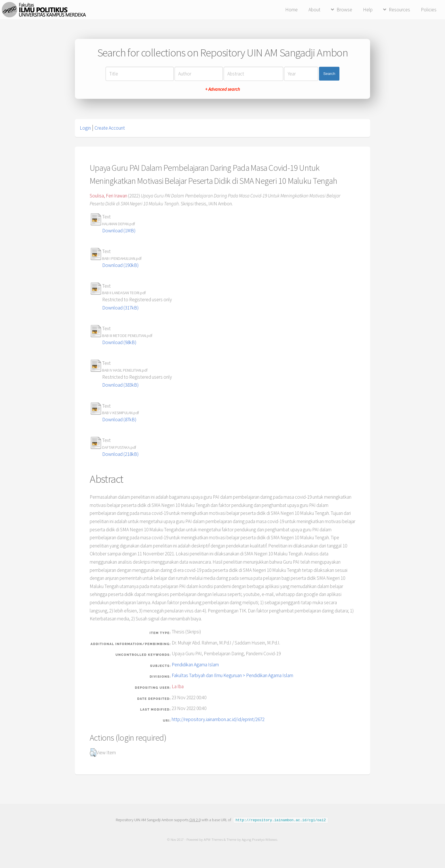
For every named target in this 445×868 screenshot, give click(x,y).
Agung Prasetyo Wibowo (259, 839)
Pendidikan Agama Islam (195, 665)
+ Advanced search (222, 89)
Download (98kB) (119, 342)
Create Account (110, 128)
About (314, 10)
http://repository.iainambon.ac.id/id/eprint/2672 (218, 719)
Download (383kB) (120, 385)
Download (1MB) (119, 231)
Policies (429, 10)
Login (85, 128)
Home (291, 10)
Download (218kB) (120, 454)
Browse (344, 10)
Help (368, 10)
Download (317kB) (120, 308)
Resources (399, 10)
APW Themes (213, 839)
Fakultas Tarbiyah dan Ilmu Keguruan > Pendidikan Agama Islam (232, 675)
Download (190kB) (120, 265)
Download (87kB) (119, 420)
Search (329, 74)
